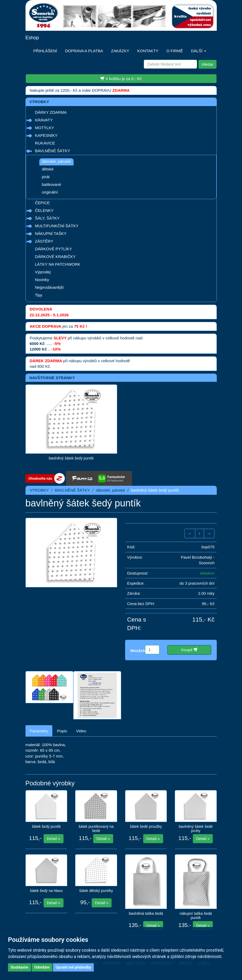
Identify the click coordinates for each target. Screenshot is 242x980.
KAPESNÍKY (46, 135)
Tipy (39, 295)
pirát (46, 177)
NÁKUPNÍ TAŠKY (51, 233)
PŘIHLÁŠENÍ (45, 51)
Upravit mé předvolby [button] (73, 967)
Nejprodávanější (49, 287)
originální (50, 192)
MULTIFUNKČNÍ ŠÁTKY (57, 226)
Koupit (189, 650)
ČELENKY (44, 210)
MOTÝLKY (45, 128)
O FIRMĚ (175, 51)
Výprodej (43, 272)
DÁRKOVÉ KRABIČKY (55, 257)
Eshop (32, 38)
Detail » (54, 839)
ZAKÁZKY (120, 51)
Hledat (207, 64)
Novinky (42, 280)
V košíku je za (121, 78)
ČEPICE (43, 203)
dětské (48, 169)
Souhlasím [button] (20, 967)
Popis (62, 731)
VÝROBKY (39, 490)
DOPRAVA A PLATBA (84, 51)
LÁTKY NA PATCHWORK (58, 264)
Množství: (140, 651)
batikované (52, 184)
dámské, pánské (56, 161)
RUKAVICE (45, 143)
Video (81, 731)
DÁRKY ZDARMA (51, 112)
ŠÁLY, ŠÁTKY (47, 218)
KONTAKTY (148, 51)
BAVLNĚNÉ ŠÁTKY (53, 151)
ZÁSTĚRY (44, 241)
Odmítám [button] (42, 967)
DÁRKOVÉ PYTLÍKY (54, 249)
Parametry (39, 731)
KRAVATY (44, 120)
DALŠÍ (199, 51)
